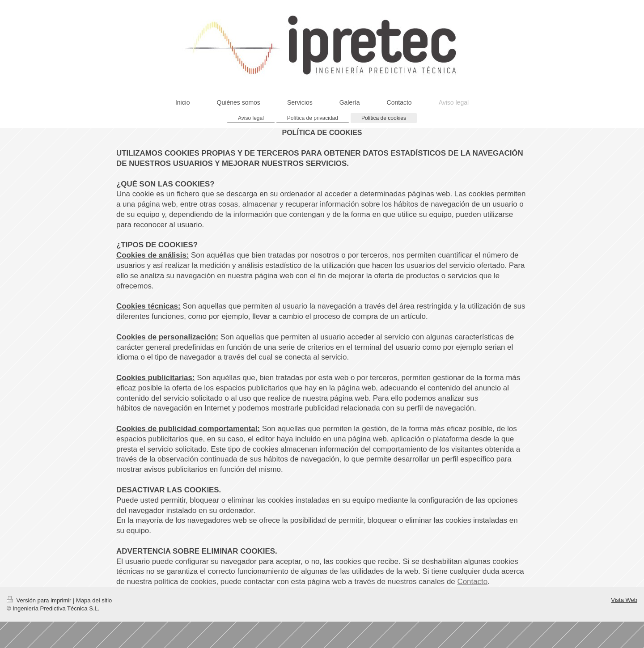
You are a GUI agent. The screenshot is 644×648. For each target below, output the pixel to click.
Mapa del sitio (94, 600)
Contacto (472, 582)
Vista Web (624, 600)
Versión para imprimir (40, 600)
